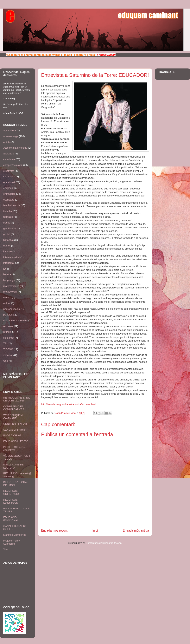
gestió (7, 234)
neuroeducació (12, 309)
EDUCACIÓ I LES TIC (16, 441)
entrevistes (9, 194)
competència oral (13, 165)
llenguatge (9, 280)
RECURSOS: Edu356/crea (11, 501)
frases (7, 223)
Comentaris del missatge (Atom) (104, 543)
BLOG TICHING (12, 435)
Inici (95, 531)
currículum (9, 177)
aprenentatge (11, 136)
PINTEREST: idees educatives (14, 449)
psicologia (9, 315)
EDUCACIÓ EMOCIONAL (11, 519)
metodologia (10, 292)
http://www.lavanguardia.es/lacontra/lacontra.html (69, 404)
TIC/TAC (8, 349)
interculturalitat (12, 257)
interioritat (9, 263)
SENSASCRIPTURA (15, 430)
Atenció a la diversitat (15, 148)
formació (8, 217)
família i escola (12, 205)
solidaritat (9, 338)
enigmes (8, 188)
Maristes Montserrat (14, 535)
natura (7, 303)
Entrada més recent (54, 531)
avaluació (9, 154)
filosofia (8, 211)
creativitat (9, 171)
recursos (8, 326)
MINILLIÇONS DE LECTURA (13, 466)
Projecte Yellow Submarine (12, 542)
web (6, 361)
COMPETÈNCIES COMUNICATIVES (14, 408)
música (7, 297)
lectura (7, 274)
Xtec (6, 549)
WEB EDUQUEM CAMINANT (13, 417)
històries (8, 240)
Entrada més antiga (136, 531)
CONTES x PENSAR (15, 424)
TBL (6, 343)
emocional (9, 182)
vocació (8, 355)
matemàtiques (11, 286)
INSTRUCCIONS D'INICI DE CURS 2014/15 (17, 399)
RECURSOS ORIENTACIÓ (11, 492)
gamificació (10, 228)
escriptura (9, 200)
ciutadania (9, 159)
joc (5, 269)
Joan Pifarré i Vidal (66, 413)
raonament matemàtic (16, 320)
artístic (7, 142)
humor (7, 246)
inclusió (7, 251)
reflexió (7, 332)
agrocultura (10, 130)
